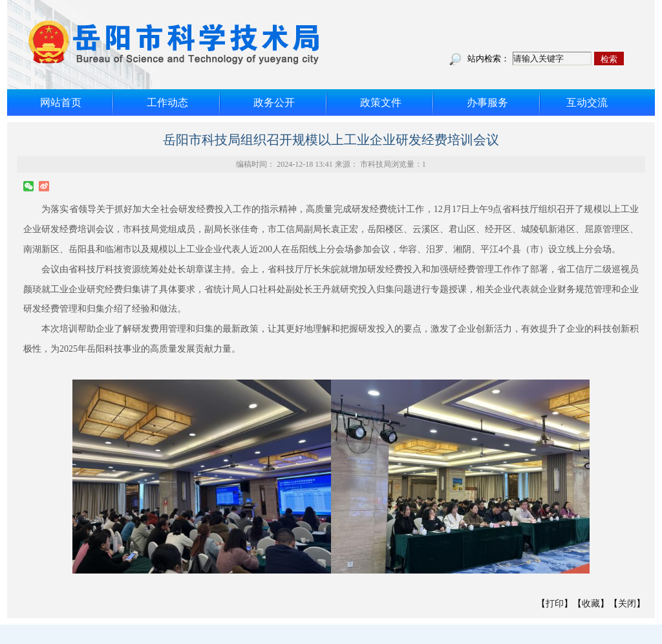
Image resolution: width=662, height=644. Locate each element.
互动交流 (587, 102)
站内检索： (488, 59)
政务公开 (274, 102)
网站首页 (61, 102)
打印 (555, 604)
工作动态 (167, 102)
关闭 (627, 604)
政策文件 (381, 102)
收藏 (591, 604)
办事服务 (487, 102)
